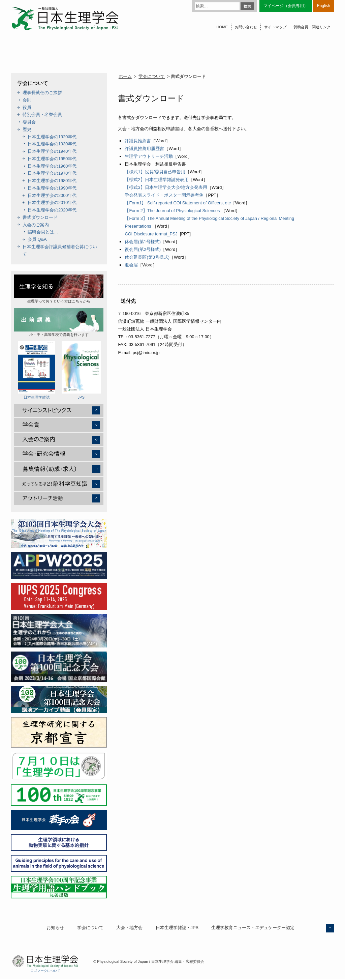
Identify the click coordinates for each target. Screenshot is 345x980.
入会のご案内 (36, 225)
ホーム (125, 76)
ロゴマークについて (45, 971)
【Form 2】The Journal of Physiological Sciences (172, 211)
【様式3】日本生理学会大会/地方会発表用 (166, 187)
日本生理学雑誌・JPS (177, 928)
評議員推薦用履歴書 (144, 149)
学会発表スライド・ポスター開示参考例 (164, 195)
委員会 (29, 122)
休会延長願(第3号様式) (147, 257)
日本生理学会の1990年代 (52, 188)
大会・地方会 (129, 928)
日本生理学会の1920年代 (52, 137)
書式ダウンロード (40, 217)
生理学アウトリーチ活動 (149, 156)
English (324, 6)
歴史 (27, 129)
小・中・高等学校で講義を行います (59, 322)
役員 (27, 107)
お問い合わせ (246, 27)
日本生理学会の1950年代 (52, 159)
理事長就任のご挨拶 (42, 93)
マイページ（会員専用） (286, 6)
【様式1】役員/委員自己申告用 (155, 172)
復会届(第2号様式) (143, 249)
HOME (222, 27)
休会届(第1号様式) (143, 242)
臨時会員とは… (43, 232)
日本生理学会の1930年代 (52, 144)
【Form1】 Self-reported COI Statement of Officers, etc (178, 203)
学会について (152, 76)
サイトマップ (275, 27)
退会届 (131, 265)
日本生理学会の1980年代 (52, 181)
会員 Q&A (37, 239)
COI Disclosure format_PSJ (151, 234)
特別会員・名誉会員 (42, 114)
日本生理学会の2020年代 (52, 210)
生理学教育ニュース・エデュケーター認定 (253, 928)
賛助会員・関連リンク (312, 27)
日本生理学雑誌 (36, 370)
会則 (27, 100)
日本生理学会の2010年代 (52, 203)
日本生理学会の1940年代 (52, 151)
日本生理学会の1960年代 (52, 166)
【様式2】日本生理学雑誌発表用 (156, 180)
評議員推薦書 (138, 141)
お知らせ (55, 928)
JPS (81, 370)
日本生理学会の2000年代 (52, 195)
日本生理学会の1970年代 (52, 173)
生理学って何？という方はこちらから (59, 289)
